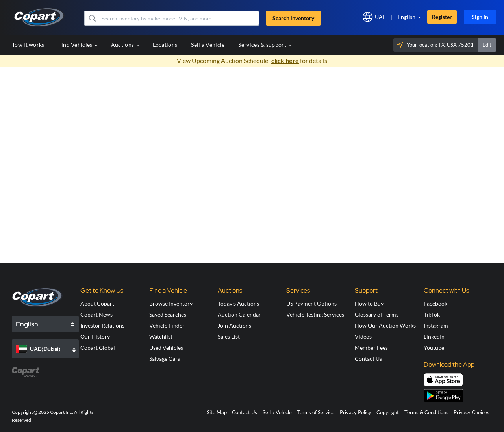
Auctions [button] (125, 45)
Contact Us (368, 359)
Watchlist (161, 337)
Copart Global (98, 348)
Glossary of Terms (377, 314)
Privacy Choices (472, 412)
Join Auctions (234, 325)
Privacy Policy (356, 412)
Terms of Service (316, 412)
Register (442, 17)
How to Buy (369, 303)
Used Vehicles (166, 348)
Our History (95, 337)
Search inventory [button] (293, 18)
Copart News (96, 314)
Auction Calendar (239, 314)
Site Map (217, 412)
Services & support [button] (265, 45)
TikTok (432, 314)
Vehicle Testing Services (315, 314)
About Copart (97, 303)
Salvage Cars (165, 359)
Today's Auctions (238, 303)
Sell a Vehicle (208, 45)
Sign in (480, 17)
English (407, 17)
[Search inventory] (179, 18)
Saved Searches (168, 314)
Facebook (435, 303)
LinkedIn (434, 337)
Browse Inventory (171, 303)
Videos (363, 337)
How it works (27, 45)
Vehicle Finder (167, 325)
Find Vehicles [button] (78, 45)
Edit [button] (487, 45)
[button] (92, 18)
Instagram (436, 325)
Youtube (434, 348)
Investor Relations (102, 325)
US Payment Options (311, 303)
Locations (165, 45)
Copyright (388, 412)
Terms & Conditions (426, 412)
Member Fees (371, 348)
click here (285, 60)
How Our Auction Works (385, 325)
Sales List (229, 337)
